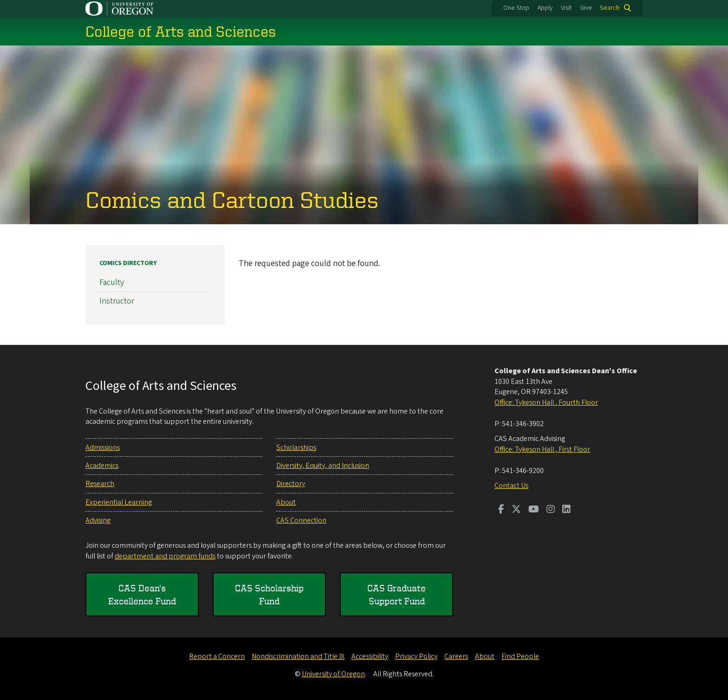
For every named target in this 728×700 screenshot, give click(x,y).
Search (610, 8)
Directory (291, 484)
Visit (566, 8)
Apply (545, 8)
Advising (98, 520)
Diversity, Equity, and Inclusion (323, 466)
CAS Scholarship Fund (269, 594)
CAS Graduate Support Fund (396, 594)
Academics (102, 466)
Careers (456, 656)
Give (586, 8)
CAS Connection (301, 520)
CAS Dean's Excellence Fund (142, 594)
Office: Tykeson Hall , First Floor (542, 449)
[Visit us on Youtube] (534, 510)
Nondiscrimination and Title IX (298, 656)
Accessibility (370, 656)
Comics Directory (128, 263)
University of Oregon (333, 674)
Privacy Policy (416, 656)
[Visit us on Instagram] (551, 510)
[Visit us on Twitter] (516, 510)
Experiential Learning (119, 502)
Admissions (103, 447)
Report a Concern (217, 656)
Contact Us (511, 486)
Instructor (117, 301)
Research (100, 484)
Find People (520, 656)
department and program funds (165, 556)
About (286, 502)
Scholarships (296, 447)
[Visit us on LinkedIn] (566, 510)
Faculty (112, 282)
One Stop (516, 8)
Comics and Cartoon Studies (232, 199)
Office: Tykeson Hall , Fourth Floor (546, 402)
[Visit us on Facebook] (501, 510)
